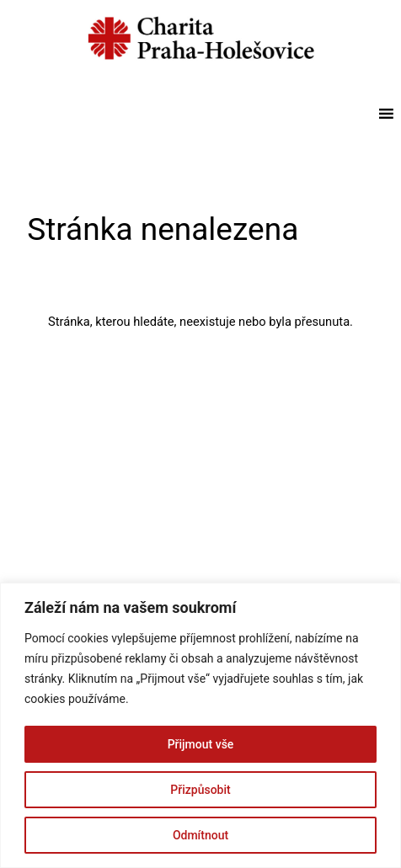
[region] (200, 725)
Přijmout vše (201, 744)
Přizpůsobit (200, 790)
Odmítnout (200, 835)
